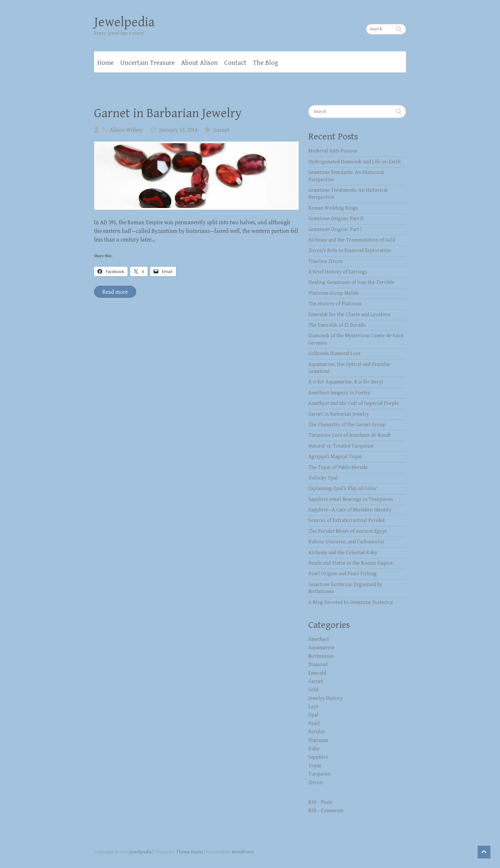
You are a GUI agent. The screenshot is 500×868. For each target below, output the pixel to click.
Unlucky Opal (323, 478)
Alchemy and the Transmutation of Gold (352, 240)
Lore (313, 707)
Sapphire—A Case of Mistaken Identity (350, 510)
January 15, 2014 (178, 130)
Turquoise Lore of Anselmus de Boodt (349, 435)
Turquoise (320, 774)
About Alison (199, 63)
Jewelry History (326, 698)
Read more (115, 292)
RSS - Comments (326, 811)
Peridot (317, 732)
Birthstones (321, 656)
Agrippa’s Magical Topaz (335, 457)
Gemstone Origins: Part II (336, 219)
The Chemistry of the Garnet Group (347, 425)
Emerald (317, 673)
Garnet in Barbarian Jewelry (168, 113)
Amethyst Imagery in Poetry (339, 393)
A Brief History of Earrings (338, 272)
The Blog (265, 63)
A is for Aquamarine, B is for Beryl (346, 382)
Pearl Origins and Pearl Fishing (342, 574)
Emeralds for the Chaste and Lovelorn (349, 315)
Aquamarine (321, 648)
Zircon (316, 783)
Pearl (314, 724)
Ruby (314, 749)
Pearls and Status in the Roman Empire (351, 563)
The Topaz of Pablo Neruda (338, 467)
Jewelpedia (124, 22)
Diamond (318, 665)
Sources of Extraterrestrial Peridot (347, 520)
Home (106, 63)
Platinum (318, 741)
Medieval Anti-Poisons (333, 151)
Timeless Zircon (326, 261)
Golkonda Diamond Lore (335, 354)
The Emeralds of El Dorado (337, 325)
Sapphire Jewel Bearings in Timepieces (351, 499)
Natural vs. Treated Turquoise (341, 446)
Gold (313, 690)
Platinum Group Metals (334, 293)
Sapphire (318, 757)
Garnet (221, 130)
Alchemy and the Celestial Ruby (343, 553)
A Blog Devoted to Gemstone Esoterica (350, 602)
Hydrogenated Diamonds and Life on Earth (354, 162)
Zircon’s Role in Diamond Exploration (350, 251)
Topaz (315, 766)
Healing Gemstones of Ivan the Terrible (351, 282)
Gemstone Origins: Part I (335, 230)
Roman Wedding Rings (333, 208)
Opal (313, 715)
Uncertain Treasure (147, 63)
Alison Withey (126, 130)
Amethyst (319, 639)
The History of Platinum (335, 304)
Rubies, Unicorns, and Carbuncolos (346, 542)
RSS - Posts (320, 802)
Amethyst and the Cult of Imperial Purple (354, 403)
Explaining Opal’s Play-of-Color (343, 489)
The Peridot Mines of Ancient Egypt (348, 531)
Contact (235, 63)
